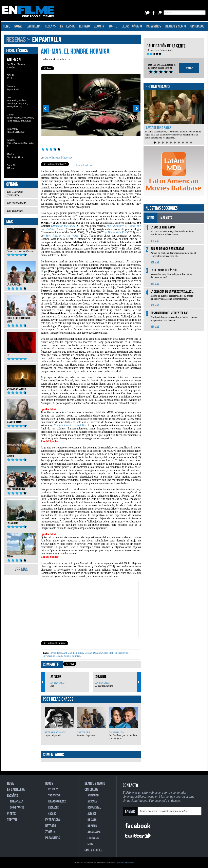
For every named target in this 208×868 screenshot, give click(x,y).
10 (191, 143)
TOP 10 (113, 26)
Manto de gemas (21, 421)
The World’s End (117, 232)
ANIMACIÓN (93, 796)
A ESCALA (92, 802)
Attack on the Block (64, 226)
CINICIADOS (197, 26)
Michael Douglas (92, 653)
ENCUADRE (53, 808)
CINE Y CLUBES (93, 850)
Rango (21, 555)
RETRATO (84, 26)
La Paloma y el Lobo (21, 387)
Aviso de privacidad (126, 863)
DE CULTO (92, 820)
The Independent (21, 204)
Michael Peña (121, 653)
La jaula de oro (21, 283)
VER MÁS (21, 569)
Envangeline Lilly (52, 656)
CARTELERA (34, 26)
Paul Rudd (78, 653)
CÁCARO (137, 26)
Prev (46, 109)
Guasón (21, 455)
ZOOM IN (99, 26)
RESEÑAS (50, 26)
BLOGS (126, 26)
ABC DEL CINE (94, 832)
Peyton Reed (56, 653)
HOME (6, 26)
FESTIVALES (93, 838)
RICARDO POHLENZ (57, 802)
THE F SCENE (54, 796)
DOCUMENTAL (94, 808)
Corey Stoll (108, 653)
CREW (90, 844)
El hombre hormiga (70, 656)
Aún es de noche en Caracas (21, 252)
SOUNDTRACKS (17, 808)
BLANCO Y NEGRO (176, 26)
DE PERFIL (92, 826)
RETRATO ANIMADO (55, 732)
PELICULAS (53, 789)
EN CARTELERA (16, 790)
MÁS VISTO (166, 218)
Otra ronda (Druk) (21, 488)
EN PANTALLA (47, 40)
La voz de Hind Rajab (158, 128)
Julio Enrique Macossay (59, 158)
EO (21, 354)
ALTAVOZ (92, 814)
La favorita (21, 522)
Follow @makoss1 (83, 165)
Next (136, 109)
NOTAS (18, 26)
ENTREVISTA (67, 26)
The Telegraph (21, 212)
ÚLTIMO (150, 218)
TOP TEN (12, 820)
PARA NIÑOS (154, 26)
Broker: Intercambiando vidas (21, 319)
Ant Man (67, 653)
